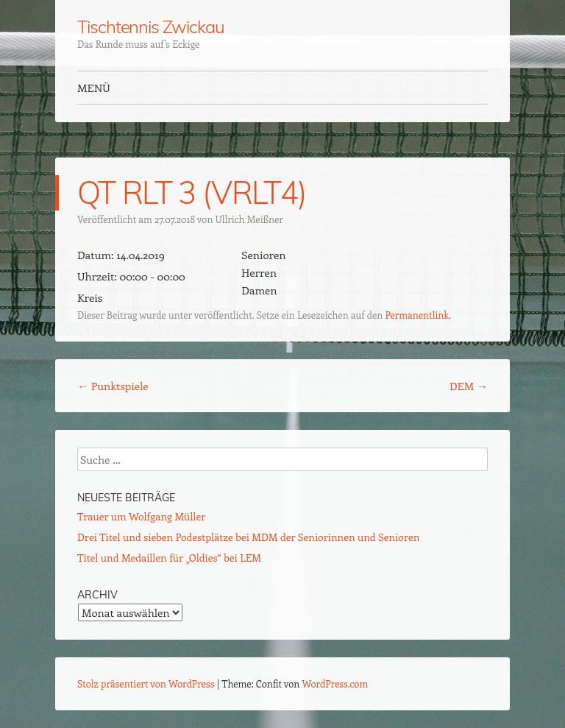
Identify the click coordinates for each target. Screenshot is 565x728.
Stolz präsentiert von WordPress (146, 683)
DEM (469, 386)
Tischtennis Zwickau (150, 26)
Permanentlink (417, 315)
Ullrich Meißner (249, 219)
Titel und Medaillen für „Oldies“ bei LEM (169, 558)
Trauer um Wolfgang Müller (141, 516)
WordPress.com (335, 683)
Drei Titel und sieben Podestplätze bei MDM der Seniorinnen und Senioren (248, 537)
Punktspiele (113, 386)
